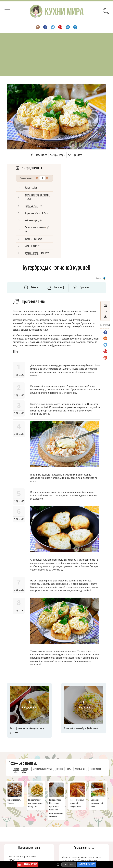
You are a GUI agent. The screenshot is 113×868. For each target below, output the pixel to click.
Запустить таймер (87, 864)
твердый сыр (80, 769)
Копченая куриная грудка (37, 195)
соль (69, 769)
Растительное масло (35, 227)
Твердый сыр (31, 206)
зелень (26, 769)
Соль (27, 246)
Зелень (28, 239)
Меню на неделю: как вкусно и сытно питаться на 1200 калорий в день (82, 859)
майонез (60, 769)
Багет (27, 188)
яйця (24, 772)
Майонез (29, 220)
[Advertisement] (56, 55)
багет (17, 769)
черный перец (95, 769)
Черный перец (32, 253)
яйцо (16, 772)
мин (72, 864)
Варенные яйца (32, 213)
